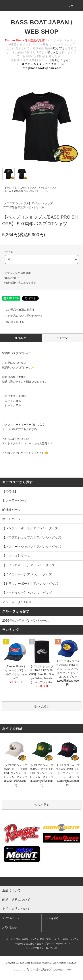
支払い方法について (26, 939)
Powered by (41, 970)
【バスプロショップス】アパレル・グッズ (35, 188)
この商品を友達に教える (17, 310)
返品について (12, 278)
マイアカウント (11, 918)
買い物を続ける (12, 322)
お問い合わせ (10, 927)
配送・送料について (50, 939)
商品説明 (21, 338)
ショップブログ (34, 948)
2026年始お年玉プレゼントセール (31, 191)
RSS (47, 948)
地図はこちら (60, 60)
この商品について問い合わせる (21, 316)
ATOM (54, 948)
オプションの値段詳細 (18, 273)
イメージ (62, 338)
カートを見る (51, 918)
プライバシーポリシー (56, 944)
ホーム (8, 188)
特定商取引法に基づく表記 (20, 283)
